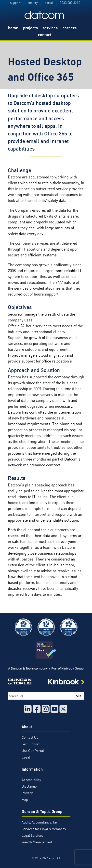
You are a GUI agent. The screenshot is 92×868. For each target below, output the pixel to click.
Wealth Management (37, 842)
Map (25, 800)
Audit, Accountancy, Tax (40, 822)
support (15, 3)
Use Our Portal (33, 751)
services (50, 28)
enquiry (33, 3)
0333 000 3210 (70, 3)
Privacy (27, 793)
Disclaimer (30, 786)
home (13, 28)
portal (49, 3)
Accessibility (31, 780)
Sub (79, 696)
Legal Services (33, 835)
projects (30, 28)
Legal (26, 757)
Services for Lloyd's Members (44, 829)
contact (45, 35)
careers (70, 28)
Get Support (31, 744)
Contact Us (30, 737)
